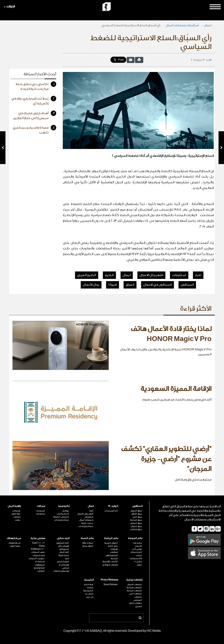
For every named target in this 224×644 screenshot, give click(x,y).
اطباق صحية (88, 546)
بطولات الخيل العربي (135, 605)
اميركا (113, 285)
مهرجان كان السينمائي (63, 548)
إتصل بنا (89, 594)
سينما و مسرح (63, 562)
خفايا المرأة (64, 555)
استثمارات (179, 275)
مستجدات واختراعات (40, 512)
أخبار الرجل (64, 552)
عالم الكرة (113, 546)
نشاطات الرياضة (134, 591)
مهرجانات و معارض (64, 566)
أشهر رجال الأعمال (85, 514)
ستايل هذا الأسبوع (137, 544)
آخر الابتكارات (63, 514)
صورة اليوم (15, 546)
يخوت (18, 520)
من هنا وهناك (14, 538)
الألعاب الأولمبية (110, 562)
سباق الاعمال (136, 511)
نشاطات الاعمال (135, 584)
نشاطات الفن (136, 594)
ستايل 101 (138, 562)
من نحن (90, 597)
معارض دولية (38, 538)
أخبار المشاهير (63, 543)
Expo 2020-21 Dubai (38, 544)
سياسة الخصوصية (88, 589)
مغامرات (114, 552)
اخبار (198, 275)
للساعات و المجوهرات (40, 563)
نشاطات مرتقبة (134, 580)
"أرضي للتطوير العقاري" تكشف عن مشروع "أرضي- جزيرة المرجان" (166, 459)
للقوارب (41, 571)
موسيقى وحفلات (61, 571)
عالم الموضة (135, 538)
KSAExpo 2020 (38, 549)
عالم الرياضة (111, 538)
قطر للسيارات (38, 555)
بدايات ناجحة (87, 523)
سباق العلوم (136, 523)
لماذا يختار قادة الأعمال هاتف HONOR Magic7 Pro (171, 334)
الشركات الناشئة (61, 517)
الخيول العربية (111, 543)
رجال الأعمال (91, 285)
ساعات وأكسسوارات (136, 557)
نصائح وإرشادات (86, 526)
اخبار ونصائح (136, 552)
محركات (41, 506)
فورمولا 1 (114, 549)
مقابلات (17, 517)
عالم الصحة (87, 538)
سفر (67, 558)
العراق (130, 285)
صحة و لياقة (88, 543)
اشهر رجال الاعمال (151, 275)
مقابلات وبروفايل (110, 565)
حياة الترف (16, 514)
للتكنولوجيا (39, 568)
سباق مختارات (136, 529)
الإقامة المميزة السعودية (176, 389)
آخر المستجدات (111, 511)
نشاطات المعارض (138, 598)
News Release (111, 584)
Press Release (109, 580)
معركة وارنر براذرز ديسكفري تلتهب (35, 130)
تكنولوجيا (64, 506)
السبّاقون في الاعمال (157, 285)
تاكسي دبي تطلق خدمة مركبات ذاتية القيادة (36, 86)
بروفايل (66, 511)
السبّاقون (187, 285)
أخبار (91, 511)
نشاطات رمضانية (134, 588)
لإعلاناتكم (88, 584)
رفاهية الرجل (14, 506)
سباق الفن (137, 517)
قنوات (9, 6)
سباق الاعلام (136, 514)
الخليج (109, 275)
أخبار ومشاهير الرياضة (112, 557)
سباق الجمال (136, 526)
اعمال (208, 25)
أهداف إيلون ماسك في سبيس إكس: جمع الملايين (35, 115)
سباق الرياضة (136, 520)
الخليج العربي (87, 275)
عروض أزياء (137, 549)
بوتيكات (16, 511)
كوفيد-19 (113, 506)
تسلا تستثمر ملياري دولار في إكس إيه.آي (34, 101)
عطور (139, 565)
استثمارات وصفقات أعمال (182, 25)
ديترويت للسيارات (37, 558)
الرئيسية (89, 580)
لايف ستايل (63, 538)
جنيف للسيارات (38, 552)
